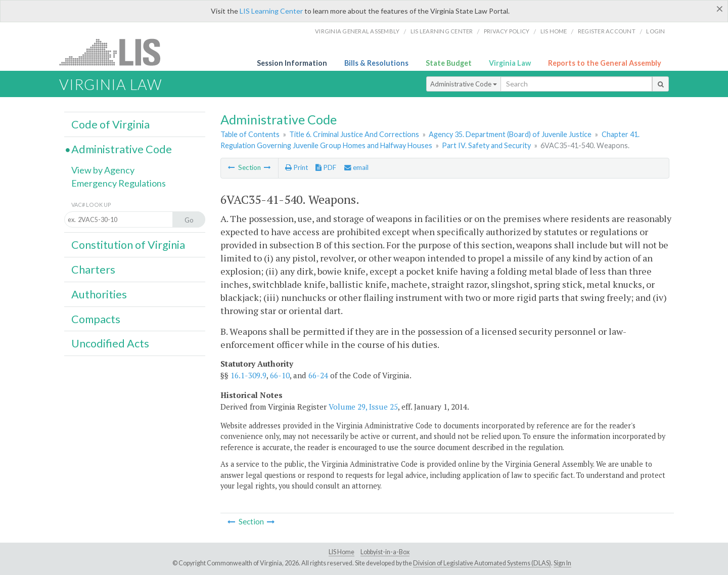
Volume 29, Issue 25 (363, 407)
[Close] (720, 9)
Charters (93, 270)
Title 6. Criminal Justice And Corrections (354, 134)
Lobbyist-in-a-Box (385, 552)
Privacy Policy (507, 31)
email (356, 167)
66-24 (318, 375)
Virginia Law (510, 63)
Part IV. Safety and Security (486, 145)
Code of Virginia (110, 124)
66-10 (280, 375)
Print (297, 167)
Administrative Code (464, 84)
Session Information (292, 63)
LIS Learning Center (271, 11)
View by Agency (103, 170)
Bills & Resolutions (376, 63)
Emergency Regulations (119, 183)
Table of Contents (250, 134)
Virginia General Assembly (357, 31)
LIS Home (342, 552)
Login (655, 31)
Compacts (96, 319)
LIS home (554, 31)
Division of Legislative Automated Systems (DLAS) (482, 563)
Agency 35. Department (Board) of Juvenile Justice (510, 134)
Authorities (99, 294)
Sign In (562, 563)
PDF (326, 167)
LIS (116, 52)
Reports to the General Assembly (605, 63)
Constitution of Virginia (128, 245)
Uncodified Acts (110, 343)
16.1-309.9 (248, 375)
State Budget (449, 63)
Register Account (607, 31)
